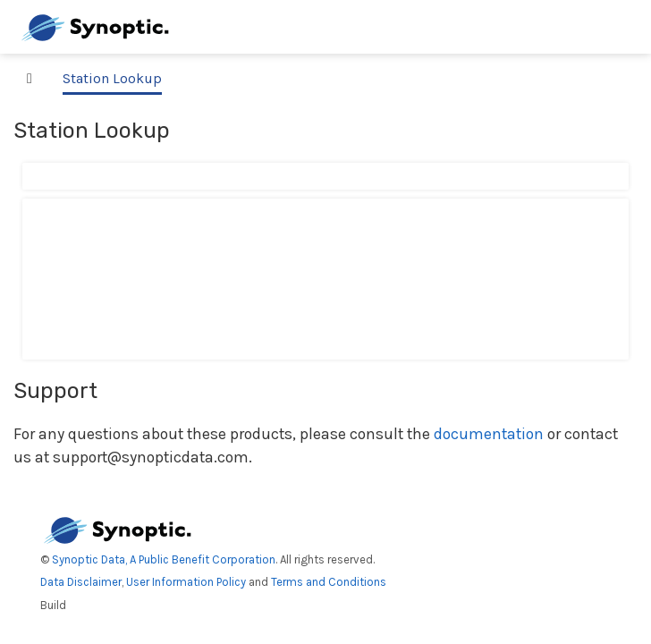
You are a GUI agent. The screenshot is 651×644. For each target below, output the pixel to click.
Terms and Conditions (329, 582)
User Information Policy (186, 582)
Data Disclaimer (81, 582)
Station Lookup (112, 78)
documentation (489, 434)
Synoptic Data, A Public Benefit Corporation (164, 559)
